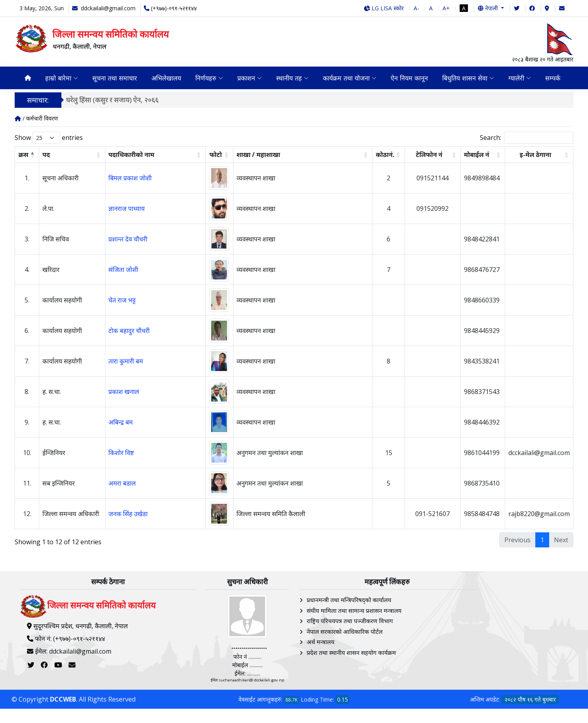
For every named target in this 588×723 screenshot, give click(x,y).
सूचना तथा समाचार (115, 78)
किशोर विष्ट (121, 453)
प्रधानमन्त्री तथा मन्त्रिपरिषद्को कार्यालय (349, 600)
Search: (527, 138)
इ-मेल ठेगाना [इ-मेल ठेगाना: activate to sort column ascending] (536, 155)
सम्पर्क (553, 78)
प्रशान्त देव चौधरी (128, 239)
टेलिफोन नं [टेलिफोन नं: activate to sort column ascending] (429, 155)
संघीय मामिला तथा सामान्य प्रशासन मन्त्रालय (354, 610)
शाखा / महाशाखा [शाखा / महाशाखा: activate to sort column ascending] (258, 155)
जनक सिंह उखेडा (128, 514)
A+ (446, 8)
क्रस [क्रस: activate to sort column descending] (24, 155)
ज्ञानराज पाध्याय (127, 208)
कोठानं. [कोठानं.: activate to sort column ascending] (385, 155)
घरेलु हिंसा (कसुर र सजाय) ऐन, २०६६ (113, 100)
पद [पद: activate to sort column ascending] (46, 155)
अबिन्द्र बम (121, 422)
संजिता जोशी (123, 270)
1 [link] (542, 540)
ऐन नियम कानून (409, 78)
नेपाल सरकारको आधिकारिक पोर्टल (345, 631)
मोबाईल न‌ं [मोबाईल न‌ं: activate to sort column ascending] (477, 155)
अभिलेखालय (166, 78)
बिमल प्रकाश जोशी (130, 178)
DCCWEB (63, 699)
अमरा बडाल (122, 483)
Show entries (49, 138)
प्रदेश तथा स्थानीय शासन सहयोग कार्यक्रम (351, 652)
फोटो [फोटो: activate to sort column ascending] (216, 155)
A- (416, 8)
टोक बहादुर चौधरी (129, 331)
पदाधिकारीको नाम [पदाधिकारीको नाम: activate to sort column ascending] (132, 155)
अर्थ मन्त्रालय (321, 642)
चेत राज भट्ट (122, 300)
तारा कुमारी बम (126, 361)
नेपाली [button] (489, 8)
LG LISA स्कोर (384, 8)
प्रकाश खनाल (124, 392)
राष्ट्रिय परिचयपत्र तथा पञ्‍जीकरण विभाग (350, 621)
